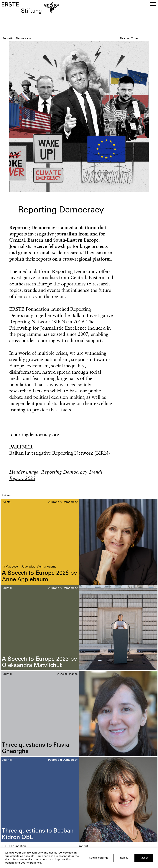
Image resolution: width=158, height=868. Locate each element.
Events (6, 502)
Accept (144, 858)
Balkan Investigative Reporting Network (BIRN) (60, 453)
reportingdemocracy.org (34, 434)
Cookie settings (99, 858)
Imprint (83, 846)
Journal (7, 588)
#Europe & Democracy (63, 502)
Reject (124, 858)
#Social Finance (67, 674)
